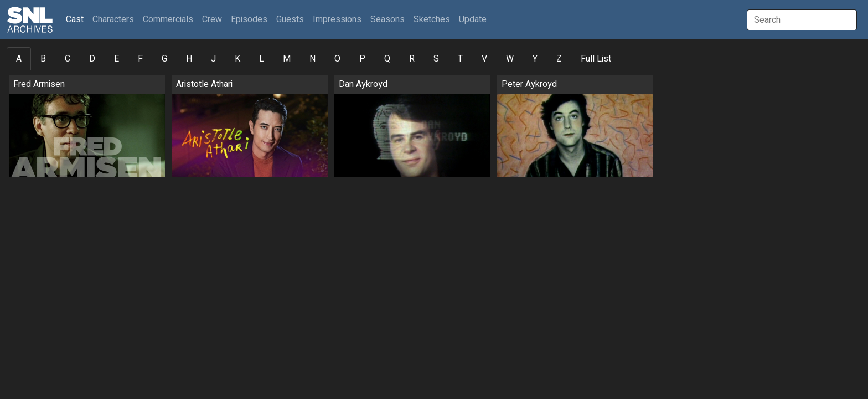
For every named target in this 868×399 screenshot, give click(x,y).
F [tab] (140, 59)
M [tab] (287, 59)
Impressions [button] (337, 19)
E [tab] (117, 59)
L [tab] (262, 59)
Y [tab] (535, 59)
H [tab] (189, 59)
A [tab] (19, 59)
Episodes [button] (249, 19)
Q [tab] (387, 59)
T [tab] (460, 59)
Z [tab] (559, 59)
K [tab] (237, 59)
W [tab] (510, 59)
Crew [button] (212, 19)
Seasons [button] (387, 19)
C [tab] (68, 59)
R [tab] (412, 59)
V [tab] (484, 59)
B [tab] (43, 59)
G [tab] (164, 59)
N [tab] (312, 59)
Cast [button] (77, 19)
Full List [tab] (596, 59)
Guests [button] (290, 19)
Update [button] (473, 19)
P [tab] (362, 59)
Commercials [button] (168, 19)
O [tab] (337, 59)
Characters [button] (113, 19)
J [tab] (213, 59)
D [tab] (92, 59)
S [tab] (436, 59)
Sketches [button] (432, 19)
